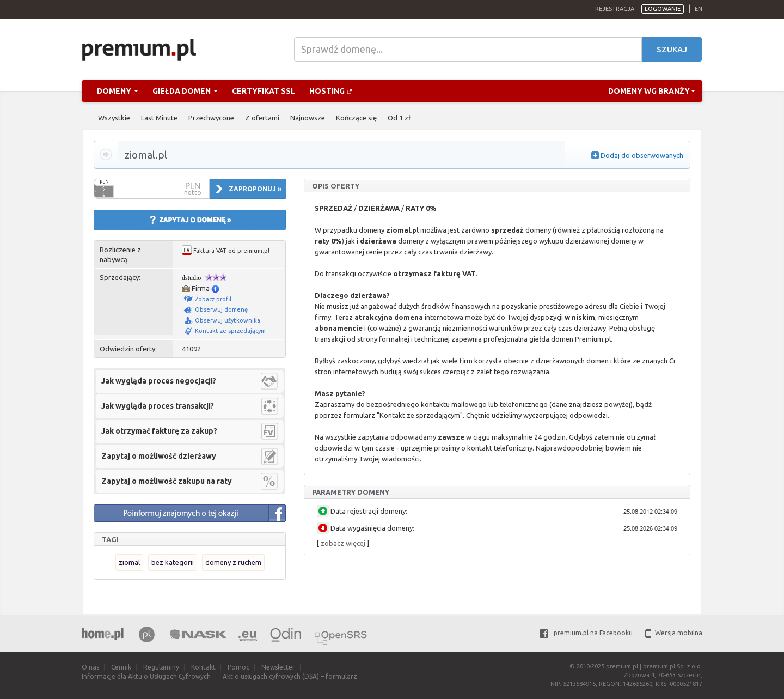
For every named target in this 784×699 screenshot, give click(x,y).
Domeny (118, 91)
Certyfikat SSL (264, 91)
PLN (104, 182)
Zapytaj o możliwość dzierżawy (159, 456)
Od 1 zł (399, 118)
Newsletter (278, 667)
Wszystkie (114, 118)
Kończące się (356, 118)
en (699, 9)
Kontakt (203, 667)
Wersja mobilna (674, 633)
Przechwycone (211, 118)
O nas (90, 667)
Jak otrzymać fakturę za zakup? (159, 431)
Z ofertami (262, 118)
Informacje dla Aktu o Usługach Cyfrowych (146, 676)
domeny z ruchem (233, 562)
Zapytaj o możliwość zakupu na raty (167, 481)
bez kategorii (173, 562)
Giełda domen (185, 91)
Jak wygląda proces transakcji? (158, 406)
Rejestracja (615, 9)
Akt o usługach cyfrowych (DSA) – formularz (290, 676)
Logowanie (663, 9)
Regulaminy (161, 667)
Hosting (331, 91)
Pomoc (238, 667)
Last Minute (159, 118)
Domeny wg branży (652, 91)
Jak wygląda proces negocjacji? (159, 381)
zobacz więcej (343, 543)
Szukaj (672, 49)
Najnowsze (308, 118)
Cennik (121, 667)
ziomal (129, 562)
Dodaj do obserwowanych (642, 155)
